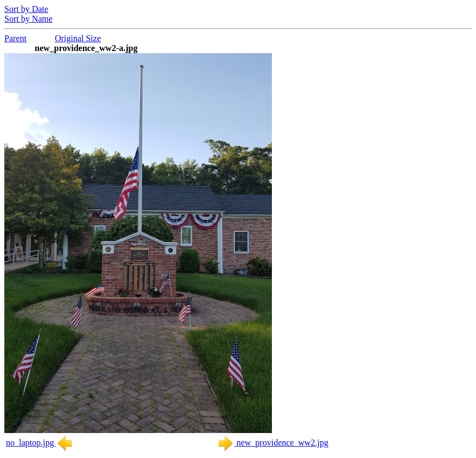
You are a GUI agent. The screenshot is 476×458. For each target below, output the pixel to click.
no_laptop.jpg (40, 443)
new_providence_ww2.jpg (273, 443)
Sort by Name (28, 19)
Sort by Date (26, 9)
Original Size (78, 38)
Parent (15, 38)
